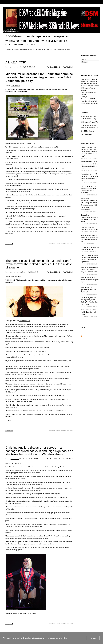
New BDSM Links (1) (87, 131)
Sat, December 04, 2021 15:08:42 (29, 272)
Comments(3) (9, 431)
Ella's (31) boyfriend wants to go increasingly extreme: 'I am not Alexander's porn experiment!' (89, 260)
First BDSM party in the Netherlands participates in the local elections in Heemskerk (89, 191)
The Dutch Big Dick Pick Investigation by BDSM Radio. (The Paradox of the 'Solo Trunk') (89, 302)
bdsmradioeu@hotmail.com (90, 103)
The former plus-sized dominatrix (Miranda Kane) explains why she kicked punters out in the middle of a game (39, 264)
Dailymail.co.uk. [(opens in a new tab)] (16, 463)
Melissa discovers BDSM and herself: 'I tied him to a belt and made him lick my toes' (89, 166)
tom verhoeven (15, 67)
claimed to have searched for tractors (28, 147)
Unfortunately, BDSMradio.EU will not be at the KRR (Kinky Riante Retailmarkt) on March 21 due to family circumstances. (89, 205)
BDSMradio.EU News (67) (89, 122)
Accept (93, 638)
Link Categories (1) (87, 134)
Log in (83, 327)
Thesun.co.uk (15, 86)
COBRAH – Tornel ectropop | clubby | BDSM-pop (90, 250)
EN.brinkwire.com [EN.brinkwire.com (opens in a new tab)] (17, 276)
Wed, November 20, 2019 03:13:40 (29, 459)
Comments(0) (9, 244)
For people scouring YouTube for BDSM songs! (89, 229)
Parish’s (52, 162)
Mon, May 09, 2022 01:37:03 (27, 67)
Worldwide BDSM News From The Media (60, 67)
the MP (43, 151)
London (49, 471)
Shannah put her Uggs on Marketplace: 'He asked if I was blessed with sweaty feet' (89, 239)
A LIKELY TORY (17, 62)
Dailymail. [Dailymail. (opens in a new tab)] (33, 613)
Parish (8, 183)
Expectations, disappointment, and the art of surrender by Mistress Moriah (89, 219)
